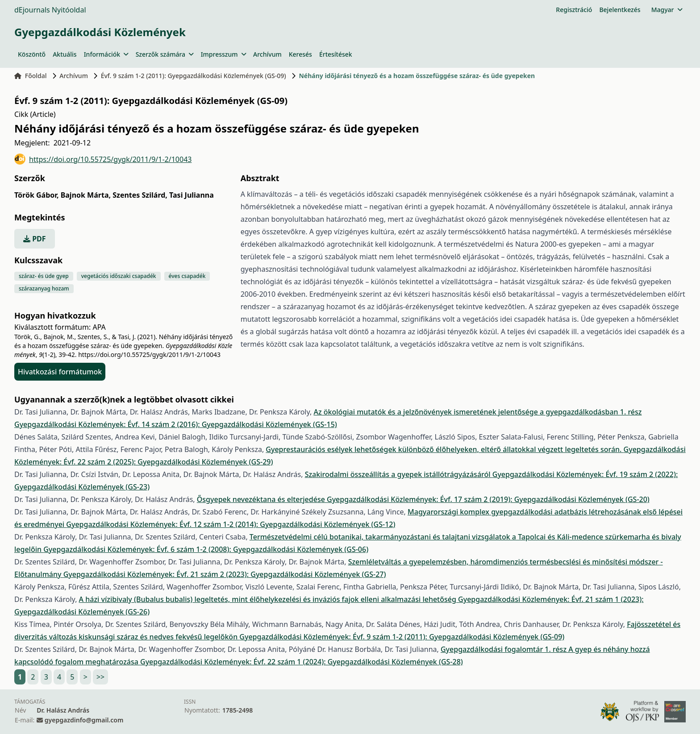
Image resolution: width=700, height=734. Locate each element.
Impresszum (223, 54)
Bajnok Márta (86, 195)
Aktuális (65, 54)
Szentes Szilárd (140, 195)
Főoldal (31, 76)
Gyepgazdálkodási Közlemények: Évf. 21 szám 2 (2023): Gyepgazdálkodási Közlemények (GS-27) (225, 574)
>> (100, 677)
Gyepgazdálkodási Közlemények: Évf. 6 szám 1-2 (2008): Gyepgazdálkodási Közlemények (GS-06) (206, 549)
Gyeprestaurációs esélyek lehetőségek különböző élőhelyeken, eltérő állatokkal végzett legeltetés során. (444, 449)
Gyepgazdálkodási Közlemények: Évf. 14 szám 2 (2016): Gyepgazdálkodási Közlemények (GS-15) (176, 424)
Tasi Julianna (192, 195)
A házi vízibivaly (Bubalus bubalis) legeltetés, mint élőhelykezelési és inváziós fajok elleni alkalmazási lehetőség (269, 599)
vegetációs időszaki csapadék (119, 276)
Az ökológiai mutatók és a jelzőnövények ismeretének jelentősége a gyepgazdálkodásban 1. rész (477, 412)
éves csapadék (187, 276)
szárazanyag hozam (44, 288)
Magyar (667, 10)
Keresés (300, 54)
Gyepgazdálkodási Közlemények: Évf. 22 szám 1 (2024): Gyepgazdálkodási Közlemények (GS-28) (302, 662)
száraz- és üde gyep (44, 276)
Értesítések (336, 54)
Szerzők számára (165, 54)
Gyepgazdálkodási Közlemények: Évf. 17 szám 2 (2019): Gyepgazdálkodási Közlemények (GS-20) (488, 499)
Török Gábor (36, 195)
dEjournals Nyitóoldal (50, 10)
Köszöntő (32, 54)
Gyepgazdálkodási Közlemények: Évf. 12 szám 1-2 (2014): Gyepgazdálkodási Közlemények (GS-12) (231, 524)
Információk (106, 54)
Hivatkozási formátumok (60, 372)
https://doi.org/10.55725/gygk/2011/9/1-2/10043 (103, 159)
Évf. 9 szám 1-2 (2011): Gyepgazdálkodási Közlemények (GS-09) (194, 76)
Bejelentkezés (620, 10)
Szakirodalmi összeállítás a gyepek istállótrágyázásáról (399, 474)
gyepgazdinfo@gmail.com (84, 720)
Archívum (267, 54)
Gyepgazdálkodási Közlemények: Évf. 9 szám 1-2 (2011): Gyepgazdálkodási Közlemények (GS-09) (402, 637)
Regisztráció (574, 10)
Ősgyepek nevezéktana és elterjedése (262, 499)
